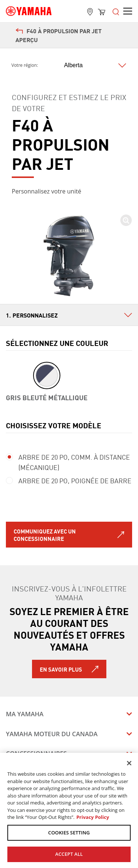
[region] (69, 810)
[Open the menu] (116, 11)
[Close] (129, 763)
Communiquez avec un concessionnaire (45, 535)
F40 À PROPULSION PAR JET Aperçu (59, 35)
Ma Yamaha (25, 714)
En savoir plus (61, 669)
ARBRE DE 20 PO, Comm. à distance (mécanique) (68, 462)
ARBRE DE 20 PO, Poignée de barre (69, 480)
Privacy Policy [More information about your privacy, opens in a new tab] (93, 817)
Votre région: (25, 65)
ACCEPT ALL (69, 854)
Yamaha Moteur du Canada (52, 734)
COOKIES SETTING (69, 833)
